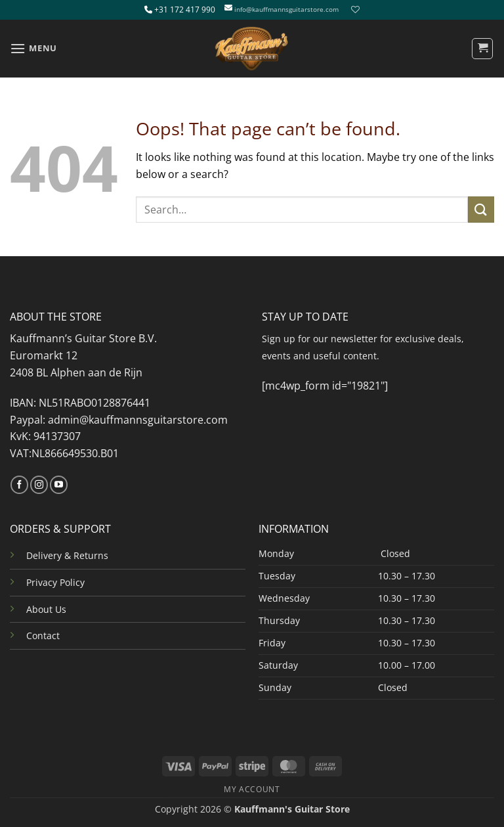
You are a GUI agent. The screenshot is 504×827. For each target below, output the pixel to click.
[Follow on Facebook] (19, 485)
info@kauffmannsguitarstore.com (286, 10)
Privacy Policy (55, 582)
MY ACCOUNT (252, 789)
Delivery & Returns (67, 555)
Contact (43, 636)
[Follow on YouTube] (59, 485)
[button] (33, 48)
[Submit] (481, 209)
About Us (46, 609)
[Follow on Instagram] (39, 485)
